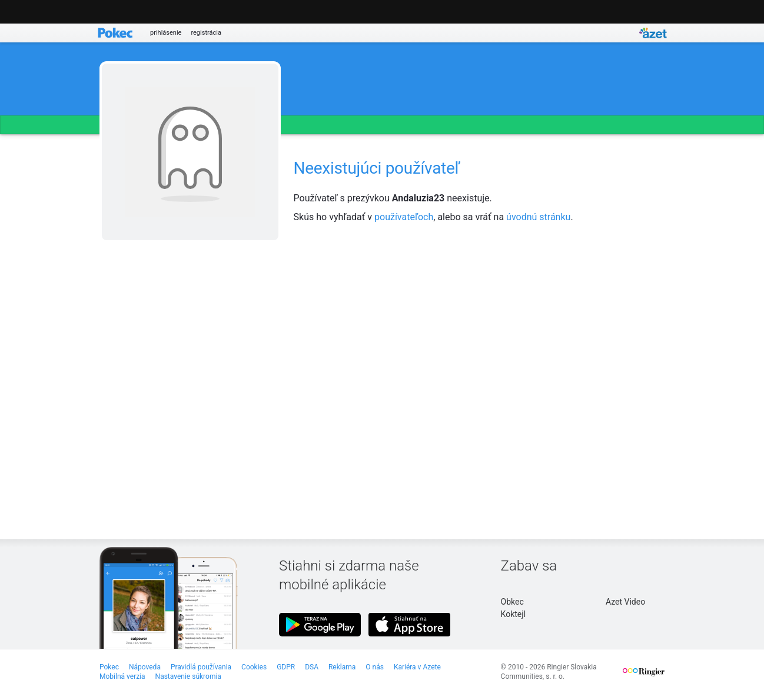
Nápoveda (145, 667)
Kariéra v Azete (417, 667)
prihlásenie (166, 33)
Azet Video (625, 602)
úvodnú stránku (538, 217)
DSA (312, 667)
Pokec (109, 667)
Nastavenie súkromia (188, 676)
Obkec (512, 602)
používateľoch (404, 217)
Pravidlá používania (201, 667)
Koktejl (513, 614)
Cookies (254, 667)
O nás (375, 667)
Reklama (342, 667)
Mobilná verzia (122, 676)
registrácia (206, 33)
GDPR (286, 667)
